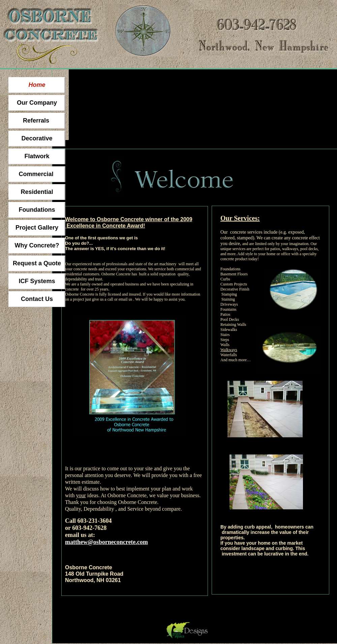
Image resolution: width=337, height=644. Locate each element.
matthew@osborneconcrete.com (106, 542)
